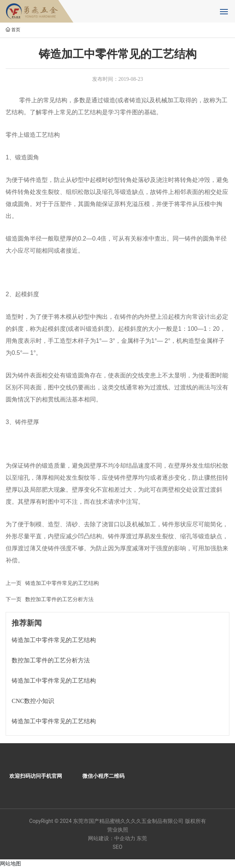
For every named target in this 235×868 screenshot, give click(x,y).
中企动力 (125, 838)
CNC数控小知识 (33, 701)
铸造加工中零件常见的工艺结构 (62, 583)
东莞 (142, 838)
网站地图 (11, 863)
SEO (118, 847)
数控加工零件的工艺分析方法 (59, 599)
